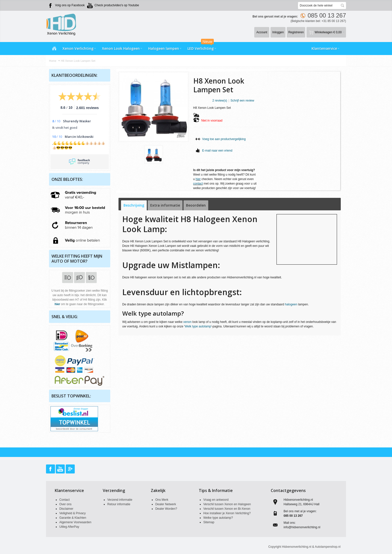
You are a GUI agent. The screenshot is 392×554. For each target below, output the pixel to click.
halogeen (291, 304)
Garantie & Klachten (73, 518)
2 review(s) (220, 101)
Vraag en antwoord (216, 500)
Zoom (181, 136)
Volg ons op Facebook (70, 5)
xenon (187, 322)
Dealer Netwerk (166, 504)
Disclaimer (66, 509)
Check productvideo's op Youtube (117, 5)
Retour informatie (119, 504)
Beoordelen (196, 205)
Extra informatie (165, 205)
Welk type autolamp (198, 326)
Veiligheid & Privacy (72, 513)
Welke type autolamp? (218, 518)
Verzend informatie (120, 500)
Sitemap (209, 522)
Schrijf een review (242, 101)
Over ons (65, 504)
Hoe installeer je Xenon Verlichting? (227, 513)
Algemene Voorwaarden (75, 522)
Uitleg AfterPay (69, 527)
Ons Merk (162, 500)
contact (198, 184)
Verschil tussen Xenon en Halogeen (227, 504)
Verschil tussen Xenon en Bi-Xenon (227, 509)
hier (198, 179)
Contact (64, 500)
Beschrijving (134, 205)
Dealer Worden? (166, 509)
